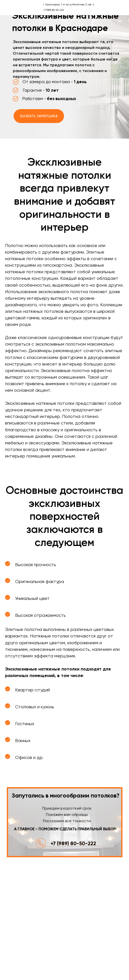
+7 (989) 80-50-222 (73, 843)
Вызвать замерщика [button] (39, 116)
